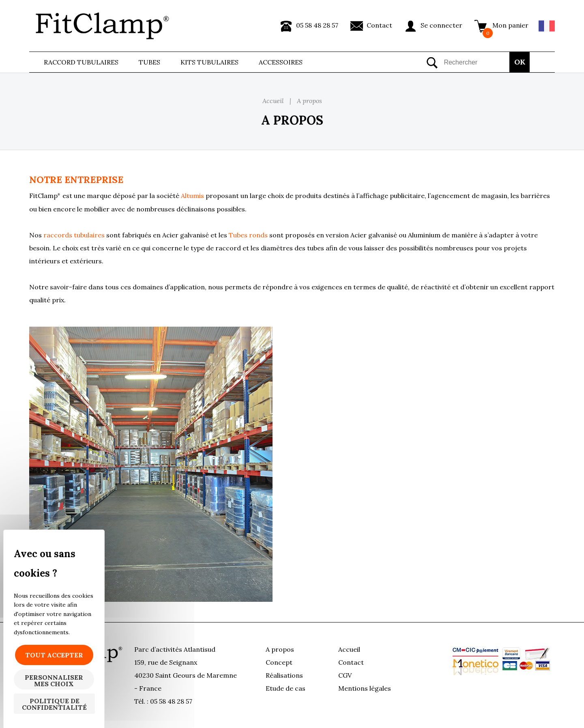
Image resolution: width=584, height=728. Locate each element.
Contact (379, 25)
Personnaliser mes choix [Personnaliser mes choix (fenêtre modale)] (54, 681)
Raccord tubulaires (81, 62)
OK (520, 62)
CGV (345, 675)
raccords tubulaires (74, 235)
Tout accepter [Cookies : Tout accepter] (54, 655)
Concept (279, 662)
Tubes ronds (248, 235)
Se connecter (441, 25)
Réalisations (284, 675)
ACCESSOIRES (281, 62)
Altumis (193, 196)
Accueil (349, 649)
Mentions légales (365, 688)
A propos (280, 649)
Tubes (149, 62)
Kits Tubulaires (209, 62)
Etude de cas (286, 688)
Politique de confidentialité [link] (54, 704)
